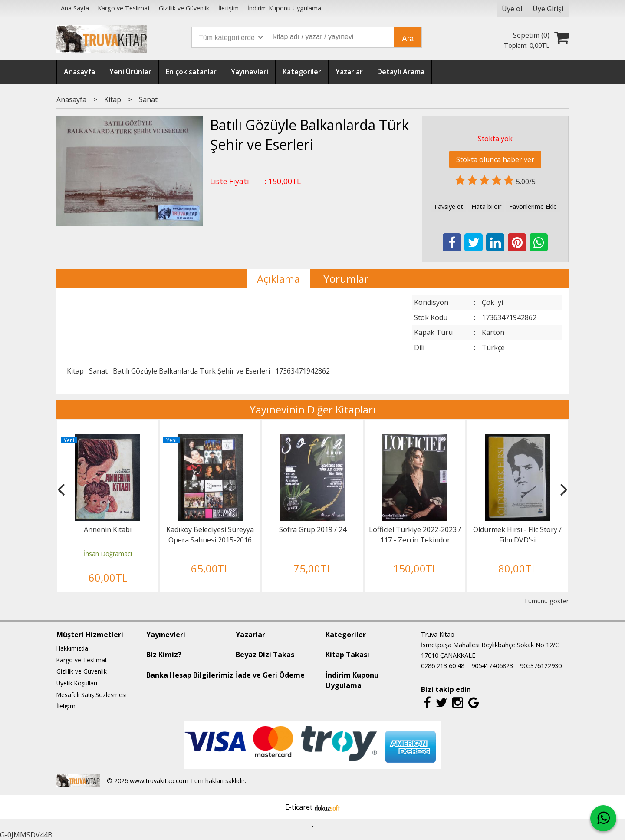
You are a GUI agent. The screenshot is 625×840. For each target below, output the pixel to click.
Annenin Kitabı (108, 529)
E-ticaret (299, 807)
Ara (408, 39)
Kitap (75, 371)
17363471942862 (303, 371)
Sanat (98, 371)
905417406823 (492, 666)
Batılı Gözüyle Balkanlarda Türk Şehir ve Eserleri (191, 371)
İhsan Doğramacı (108, 554)
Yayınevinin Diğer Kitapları (312, 409)
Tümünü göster (546, 601)
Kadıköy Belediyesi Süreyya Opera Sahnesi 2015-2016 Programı (210, 540)
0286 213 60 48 (443, 666)
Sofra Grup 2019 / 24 (313, 529)
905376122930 (541, 666)
